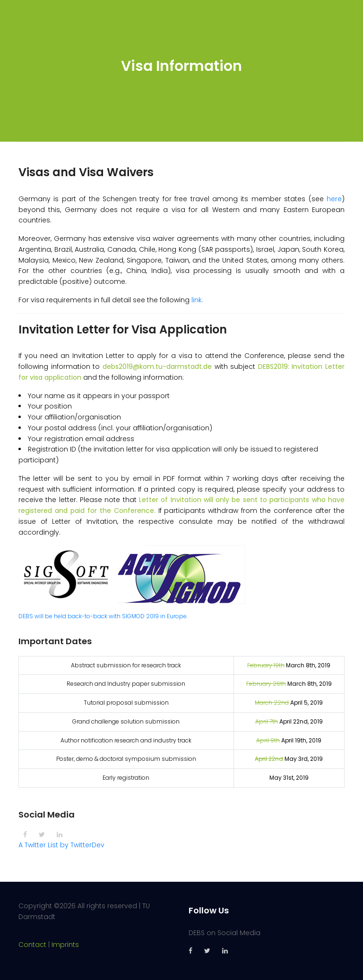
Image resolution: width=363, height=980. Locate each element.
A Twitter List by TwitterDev (61, 845)
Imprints (65, 945)
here (334, 199)
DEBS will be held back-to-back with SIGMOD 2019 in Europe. (103, 616)
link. (197, 300)
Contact (32, 945)
